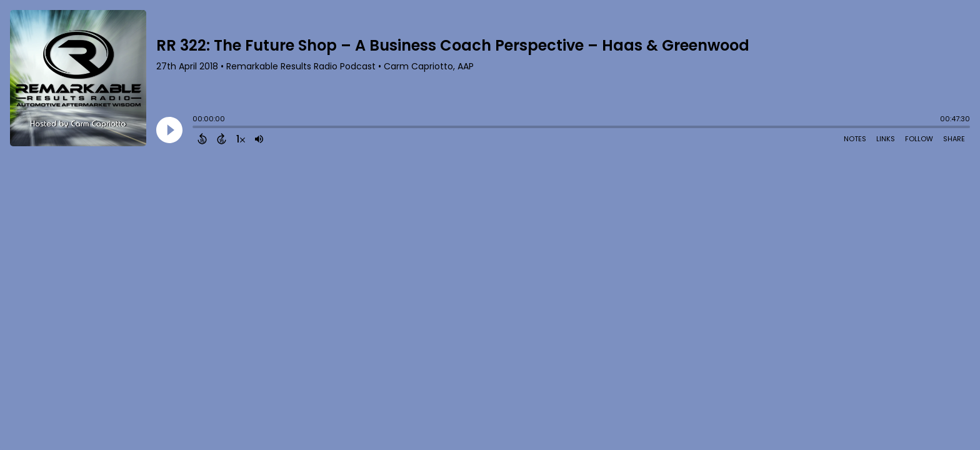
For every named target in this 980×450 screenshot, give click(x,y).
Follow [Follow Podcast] (919, 139)
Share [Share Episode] (954, 139)
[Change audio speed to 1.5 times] (241, 139)
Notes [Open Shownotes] (855, 139)
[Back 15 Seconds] (202, 139)
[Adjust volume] (259, 139)
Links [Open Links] (886, 139)
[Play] (169, 130)
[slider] (196, 128)
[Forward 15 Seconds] (222, 139)
